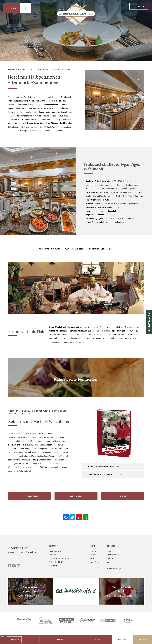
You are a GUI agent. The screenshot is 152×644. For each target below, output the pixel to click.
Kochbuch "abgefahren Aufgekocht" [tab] (104, 467)
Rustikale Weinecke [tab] (75, 249)
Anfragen (123, 639)
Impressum (111, 551)
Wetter (92, 558)
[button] (5, 639)
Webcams (93, 555)
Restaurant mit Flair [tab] (50, 249)
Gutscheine (15, 639)
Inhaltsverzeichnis (113, 555)
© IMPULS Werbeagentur (115, 569)
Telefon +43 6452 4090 (56, 562)
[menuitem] (139, 6)
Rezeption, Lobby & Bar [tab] (101, 249)
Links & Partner (95, 562)
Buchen (143, 639)
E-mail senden (53, 566)
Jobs (109, 562)
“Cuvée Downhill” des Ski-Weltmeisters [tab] (105, 474)
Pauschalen (93, 551)
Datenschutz (111, 558)
